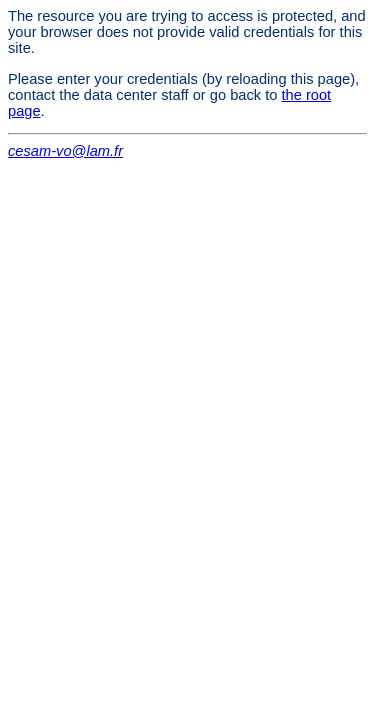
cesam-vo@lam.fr (65, 151)
